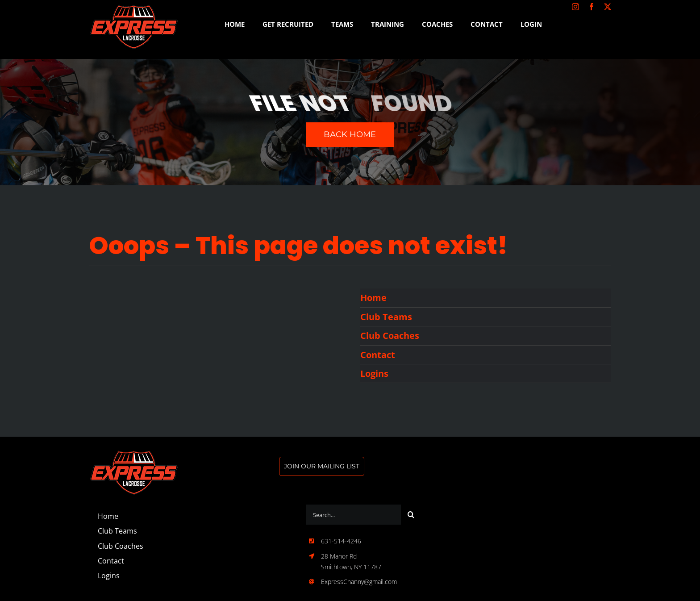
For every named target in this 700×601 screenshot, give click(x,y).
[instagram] (575, 7)
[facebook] (592, 7)
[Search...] (354, 515)
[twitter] (608, 7)
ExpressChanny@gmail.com (359, 582)
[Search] (411, 515)
